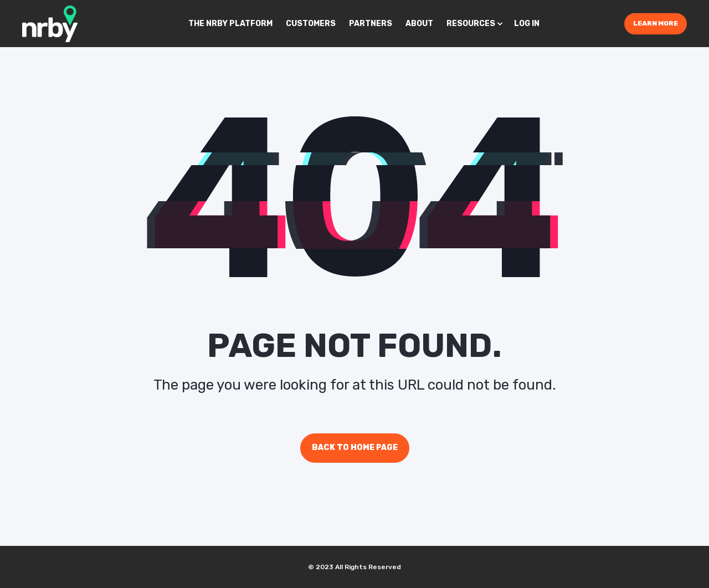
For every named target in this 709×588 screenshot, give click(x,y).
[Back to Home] (50, 23)
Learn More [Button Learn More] (656, 23)
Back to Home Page (355, 448)
